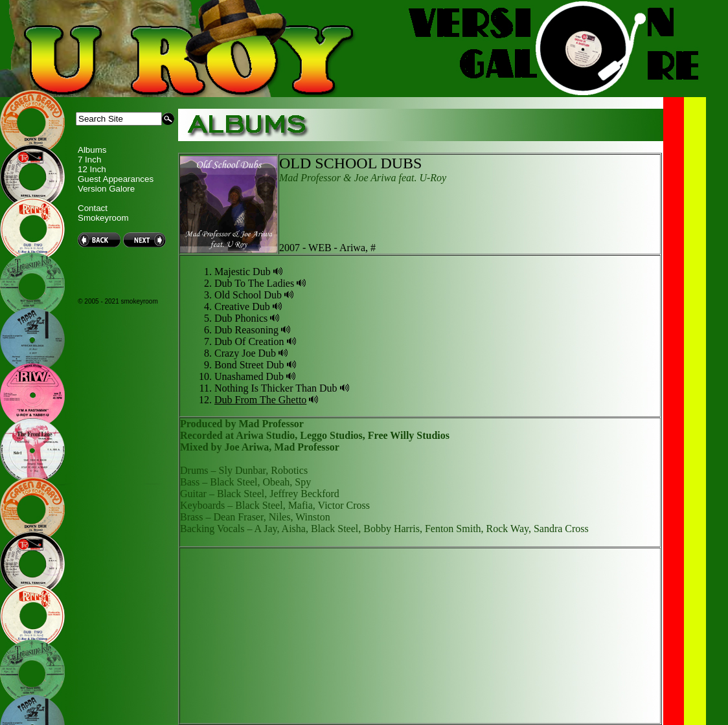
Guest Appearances (116, 179)
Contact (93, 208)
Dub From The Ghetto (260, 400)
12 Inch (92, 169)
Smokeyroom (103, 218)
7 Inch (89, 160)
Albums (92, 150)
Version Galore (106, 189)
